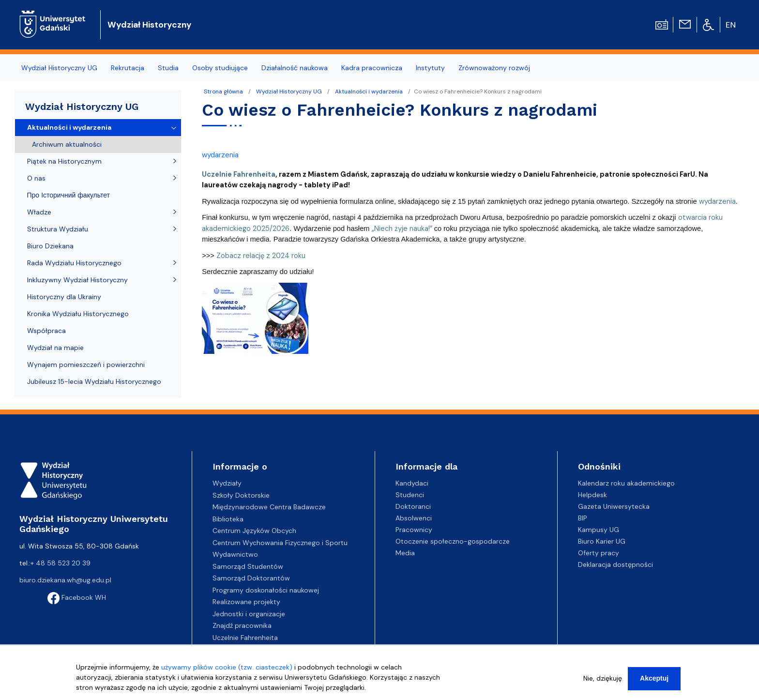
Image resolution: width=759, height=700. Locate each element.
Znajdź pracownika (242, 625)
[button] (255, 321)
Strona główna (223, 91)
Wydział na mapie (55, 348)
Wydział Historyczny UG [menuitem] (59, 68)
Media (405, 553)
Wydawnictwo (235, 554)
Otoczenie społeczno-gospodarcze (453, 541)
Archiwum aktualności (67, 144)
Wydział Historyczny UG (289, 91)
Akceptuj (654, 680)
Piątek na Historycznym (64, 161)
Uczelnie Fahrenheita (245, 638)
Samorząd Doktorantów (251, 578)
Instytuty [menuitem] (430, 68)
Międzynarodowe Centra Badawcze (269, 507)
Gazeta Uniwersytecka (614, 506)
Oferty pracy (599, 553)
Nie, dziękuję (603, 680)
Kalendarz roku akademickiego (626, 483)
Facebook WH (77, 597)
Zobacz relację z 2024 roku (261, 256)
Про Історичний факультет (68, 195)
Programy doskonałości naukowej (266, 590)
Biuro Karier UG (602, 541)
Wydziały (227, 483)
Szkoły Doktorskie (241, 495)
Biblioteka (228, 519)
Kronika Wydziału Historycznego (78, 314)
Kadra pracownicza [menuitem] (372, 68)
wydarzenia (220, 155)
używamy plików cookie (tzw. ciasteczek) (227, 669)
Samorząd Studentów (248, 566)
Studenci (410, 495)
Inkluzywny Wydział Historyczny (77, 280)
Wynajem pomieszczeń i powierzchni (86, 365)
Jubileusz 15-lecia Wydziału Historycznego (94, 381)
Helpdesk (592, 495)
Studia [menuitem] (168, 68)
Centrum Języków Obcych (254, 531)
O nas (36, 178)
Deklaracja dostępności (615, 564)
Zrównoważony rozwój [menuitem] (494, 68)
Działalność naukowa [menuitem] (295, 68)
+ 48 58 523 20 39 (61, 563)
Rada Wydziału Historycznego (74, 263)
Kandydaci (412, 483)
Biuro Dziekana (50, 246)
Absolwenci (414, 518)
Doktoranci (413, 506)
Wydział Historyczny (150, 25)
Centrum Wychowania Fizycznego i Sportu (280, 543)
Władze (39, 212)
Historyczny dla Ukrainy (64, 297)
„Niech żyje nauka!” (402, 228)
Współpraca (46, 331)
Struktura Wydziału (58, 229)
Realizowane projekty (246, 602)
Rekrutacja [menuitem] (128, 68)
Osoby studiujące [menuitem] (220, 68)
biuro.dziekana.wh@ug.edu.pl (65, 580)
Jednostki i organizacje (249, 614)
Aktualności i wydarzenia (369, 91)
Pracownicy (414, 530)
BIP (583, 518)
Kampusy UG (599, 530)
